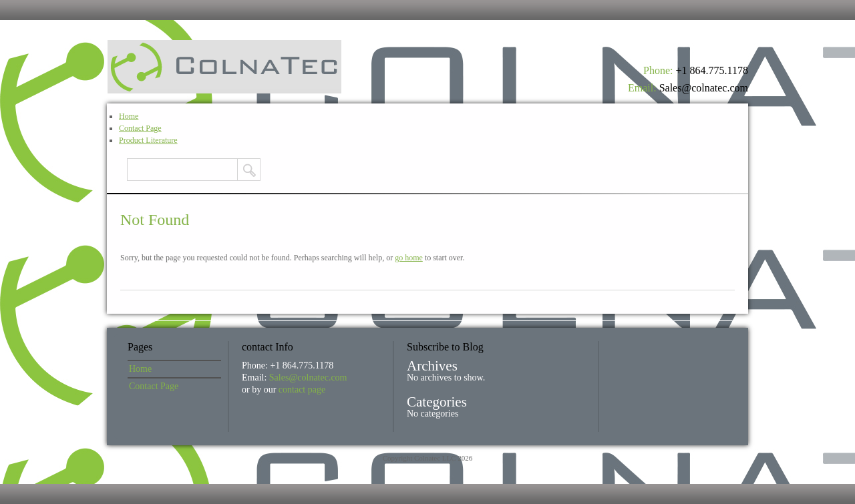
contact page (302, 390)
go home (409, 258)
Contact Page (140, 128)
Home (129, 116)
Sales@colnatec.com (704, 88)
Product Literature (148, 140)
